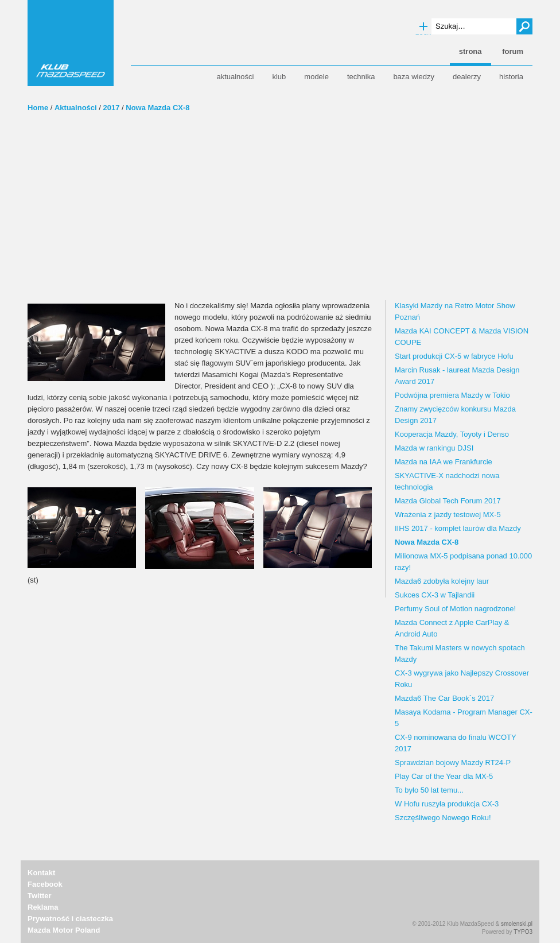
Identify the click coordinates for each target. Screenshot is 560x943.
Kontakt (41, 873)
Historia (511, 77)
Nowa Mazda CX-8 (157, 108)
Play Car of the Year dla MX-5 (444, 776)
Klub (279, 77)
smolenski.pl (517, 924)
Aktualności (76, 108)
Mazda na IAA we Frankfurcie (444, 462)
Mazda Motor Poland (64, 930)
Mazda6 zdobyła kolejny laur (442, 581)
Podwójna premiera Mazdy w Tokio (452, 395)
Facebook (45, 884)
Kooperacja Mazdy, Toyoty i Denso (452, 434)
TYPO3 (523, 932)
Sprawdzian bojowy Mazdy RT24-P (453, 762)
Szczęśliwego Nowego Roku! (443, 818)
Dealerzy (467, 77)
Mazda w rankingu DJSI (434, 448)
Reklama (43, 907)
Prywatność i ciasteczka (70, 919)
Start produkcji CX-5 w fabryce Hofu (454, 356)
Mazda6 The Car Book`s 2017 (444, 698)
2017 (112, 108)
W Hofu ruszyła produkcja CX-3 (447, 804)
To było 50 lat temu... (429, 790)
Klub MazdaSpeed (71, 43)
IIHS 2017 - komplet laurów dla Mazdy (458, 528)
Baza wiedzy (414, 77)
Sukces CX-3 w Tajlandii (435, 595)
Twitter (40, 896)
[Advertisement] (280, 214)
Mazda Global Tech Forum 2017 (448, 501)
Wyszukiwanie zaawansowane (423, 27)
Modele (316, 77)
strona (470, 51)
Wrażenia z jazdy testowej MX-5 (448, 515)
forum (513, 51)
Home (38, 108)
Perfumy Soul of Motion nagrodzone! (455, 609)
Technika (361, 77)
